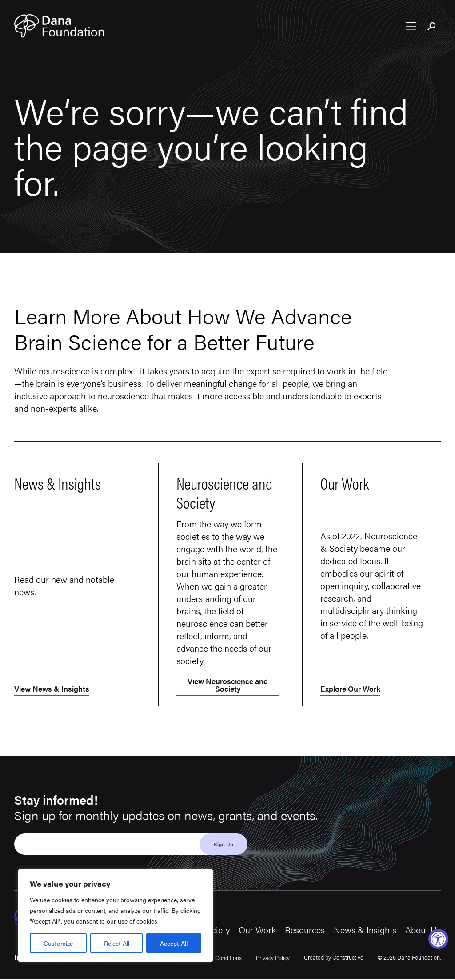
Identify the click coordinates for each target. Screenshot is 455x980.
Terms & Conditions (217, 959)
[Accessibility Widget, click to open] (438, 939)
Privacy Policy (273, 959)
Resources (305, 931)
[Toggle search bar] (432, 28)
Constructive (348, 958)
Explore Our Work (353, 690)
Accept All (174, 943)
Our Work (257, 931)
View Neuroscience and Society (228, 686)
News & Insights (365, 931)
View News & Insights (54, 690)
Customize (58, 943)
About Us (423, 931)
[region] (116, 916)
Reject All (117, 943)
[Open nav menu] (411, 27)
